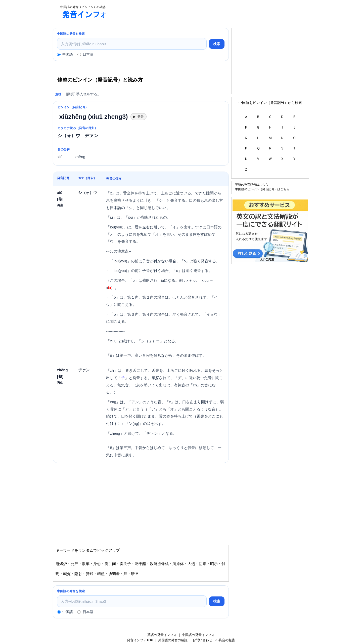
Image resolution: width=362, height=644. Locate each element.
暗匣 (135, 574)
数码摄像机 (159, 564)
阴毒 (203, 564)
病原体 (178, 564)
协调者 (114, 574)
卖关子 (125, 564)
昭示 (214, 564)
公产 (74, 564)
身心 (97, 564)
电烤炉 (61, 564)
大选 (191, 564)
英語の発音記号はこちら (252, 185)
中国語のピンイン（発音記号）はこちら (262, 189)
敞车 (86, 564)
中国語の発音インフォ (198, 635)
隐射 (78, 574)
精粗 (101, 574)
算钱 (89, 574)
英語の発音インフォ (162, 635)
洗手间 (110, 564)
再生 (60, 205)
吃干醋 (140, 564)
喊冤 (67, 574)
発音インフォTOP (140, 640)
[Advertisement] (212, 11)
